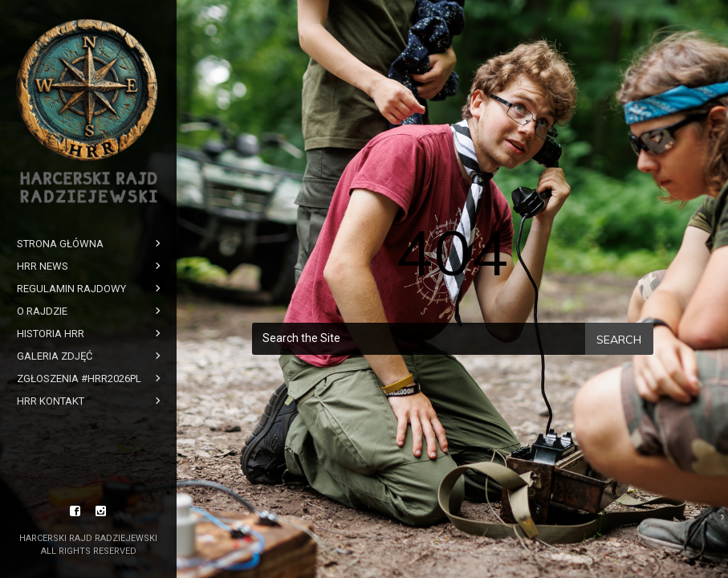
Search (619, 340)
